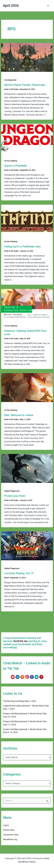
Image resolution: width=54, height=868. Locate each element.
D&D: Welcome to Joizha (19, 415)
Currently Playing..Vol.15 (19, 573)
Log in (6, 825)
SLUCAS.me (20, 641)
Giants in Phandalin (16, 166)
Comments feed (11, 835)
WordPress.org (10, 839)
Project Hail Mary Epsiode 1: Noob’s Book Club (25, 729)
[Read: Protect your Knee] (27, 468)
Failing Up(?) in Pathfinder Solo (23, 247)
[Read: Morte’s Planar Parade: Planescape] (27, 57)
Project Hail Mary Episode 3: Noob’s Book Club (25, 714)
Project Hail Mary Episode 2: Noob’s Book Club (25, 721)
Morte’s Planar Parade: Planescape (25, 85)
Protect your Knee (15, 496)
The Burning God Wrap (14, 701)
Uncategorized (10, 80)
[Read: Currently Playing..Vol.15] (27, 546)
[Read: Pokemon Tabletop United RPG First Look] (27, 303)
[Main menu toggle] (48, 6)
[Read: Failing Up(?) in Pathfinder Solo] (27, 219)
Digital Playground (12, 491)
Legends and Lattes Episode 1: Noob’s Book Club (26, 706)
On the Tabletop (11, 161)
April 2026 (11, 6)
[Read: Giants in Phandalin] (27, 138)
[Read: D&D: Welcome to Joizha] (27, 387)
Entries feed (9, 830)
